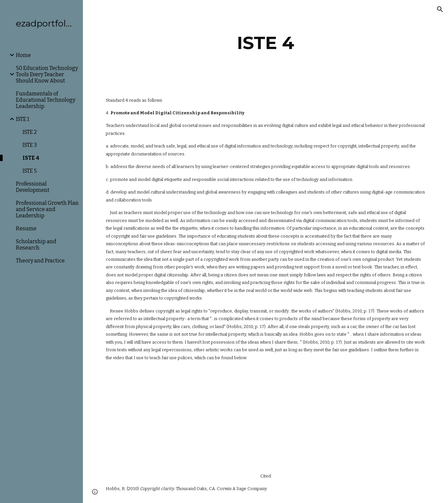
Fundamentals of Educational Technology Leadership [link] (46, 100)
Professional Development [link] (33, 187)
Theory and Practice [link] (40, 261)
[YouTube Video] (168, 417)
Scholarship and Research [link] (36, 245)
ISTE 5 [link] (30, 171)
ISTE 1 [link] (23, 119)
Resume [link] (26, 228)
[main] (265, 43)
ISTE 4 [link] (31, 158)
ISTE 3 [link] (30, 145)
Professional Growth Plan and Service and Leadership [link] (47, 209)
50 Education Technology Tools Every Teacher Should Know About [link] (47, 74)
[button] (440, 9)
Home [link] (23, 55)
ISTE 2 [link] (30, 132)
